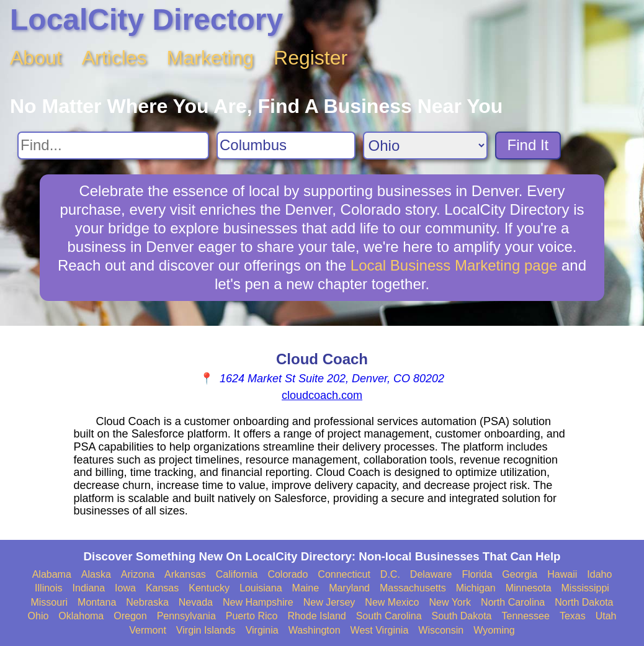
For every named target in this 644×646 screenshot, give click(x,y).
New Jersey (329, 602)
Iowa (125, 588)
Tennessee (525, 616)
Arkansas (185, 574)
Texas (573, 616)
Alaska (96, 574)
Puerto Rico (252, 616)
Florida (477, 574)
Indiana (89, 588)
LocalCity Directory (146, 20)
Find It (528, 145)
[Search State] (425, 146)
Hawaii (562, 574)
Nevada (196, 602)
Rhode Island (316, 616)
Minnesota (529, 588)
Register (311, 58)
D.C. (390, 574)
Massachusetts (413, 588)
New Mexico (392, 602)
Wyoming (494, 630)
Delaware (431, 574)
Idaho (599, 574)
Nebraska (147, 602)
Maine (306, 588)
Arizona (138, 574)
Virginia (262, 630)
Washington (315, 630)
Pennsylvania (186, 616)
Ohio (38, 616)
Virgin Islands (206, 630)
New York (450, 602)
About (36, 58)
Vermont (148, 630)
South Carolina (389, 616)
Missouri (49, 602)
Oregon (130, 616)
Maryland (349, 588)
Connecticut (344, 574)
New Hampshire (258, 602)
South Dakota (462, 616)
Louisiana (261, 588)
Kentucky (209, 588)
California (237, 574)
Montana (97, 602)
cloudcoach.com (322, 395)
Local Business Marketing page (454, 265)
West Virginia (380, 630)
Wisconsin (441, 630)
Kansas (162, 588)
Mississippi (585, 588)
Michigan (476, 588)
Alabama (52, 574)
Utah (606, 616)
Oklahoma (81, 616)
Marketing (211, 58)
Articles (114, 58)
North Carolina (513, 602)
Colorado (288, 574)
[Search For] (113, 146)
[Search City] (286, 146)
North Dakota (584, 602)
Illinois (48, 588)
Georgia (520, 574)
